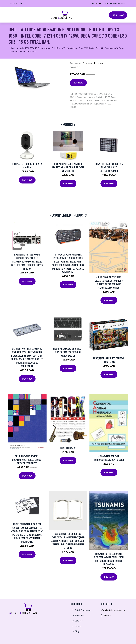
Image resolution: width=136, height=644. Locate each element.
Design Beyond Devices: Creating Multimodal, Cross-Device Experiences (27, 460)
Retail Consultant (83, 610)
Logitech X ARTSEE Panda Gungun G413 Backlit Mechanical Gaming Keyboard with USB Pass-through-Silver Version (27, 261)
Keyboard (99, 63)
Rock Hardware (68, 448)
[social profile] (21, 3)
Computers (88, 63)
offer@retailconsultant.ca (115, 3)
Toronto (99, 3)
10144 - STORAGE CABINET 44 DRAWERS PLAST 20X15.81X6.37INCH (109, 167)
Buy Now (78, 83)
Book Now (118, 15)
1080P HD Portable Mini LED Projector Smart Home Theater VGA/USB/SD (68, 167)
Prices (78, 626)
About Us (79, 615)
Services (79, 621)
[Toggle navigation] (12, 15)
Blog (77, 631)
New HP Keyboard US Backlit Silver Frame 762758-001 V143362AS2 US (68, 352)
